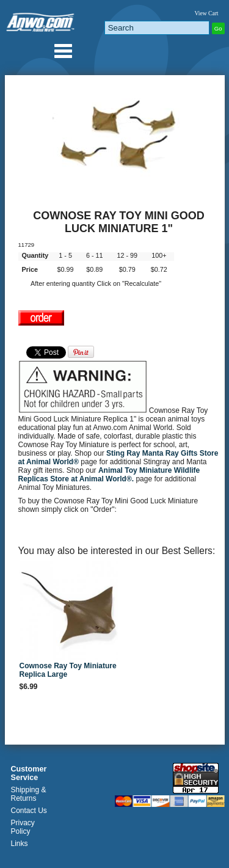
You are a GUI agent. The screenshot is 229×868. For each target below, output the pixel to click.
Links (20, 844)
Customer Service (29, 773)
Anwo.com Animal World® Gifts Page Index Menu (63, 51)
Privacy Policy (23, 827)
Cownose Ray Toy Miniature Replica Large (68, 670)
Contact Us (29, 811)
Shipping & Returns (29, 794)
